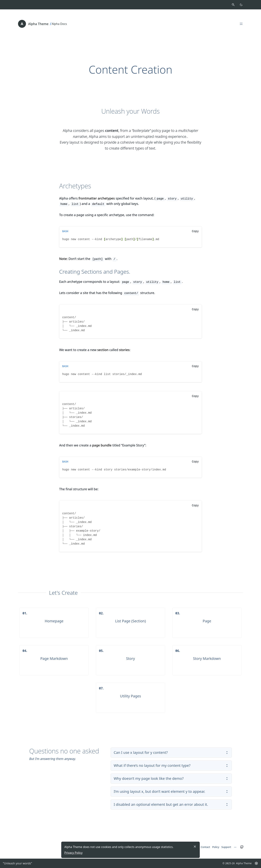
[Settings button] (256, 863)
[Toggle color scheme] (241, 5)
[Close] (195, 847)
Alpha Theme (38, 24)
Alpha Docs (59, 24)
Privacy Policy (73, 853)
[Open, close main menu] (241, 24)
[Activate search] (233, 5)
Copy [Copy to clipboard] (195, 231)
